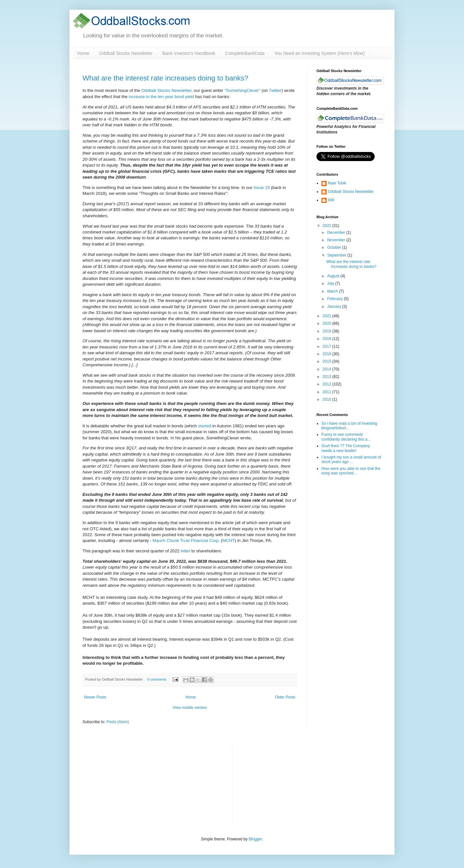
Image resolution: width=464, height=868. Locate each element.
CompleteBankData (245, 53)
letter (185, 551)
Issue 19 (262, 188)
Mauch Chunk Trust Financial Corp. (186, 541)
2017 (328, 346)
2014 (328, 369)
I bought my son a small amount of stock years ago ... (351, 459)
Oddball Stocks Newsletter (126, 53)
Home (83, 53)
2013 (328, 377)
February (335, 299)
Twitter (275, 90)
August (334, 276)
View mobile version (190, 708)
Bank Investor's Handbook (189, 53)
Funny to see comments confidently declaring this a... (346, 437)
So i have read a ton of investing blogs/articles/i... (349, 426)
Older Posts (285, 697)
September (337, 255)
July (331, 283)
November (337, 240)
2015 (328, 361)
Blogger (255, 839)
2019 (328, 331)
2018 (328, 339)
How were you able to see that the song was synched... (351, 471)
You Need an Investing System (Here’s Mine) (320, 53)
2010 (328, 399)
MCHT (228, 541)
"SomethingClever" (243, 90)
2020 (328, 323)
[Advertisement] (286, 785)
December (337, 233)
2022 (328, 226)
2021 (328, 316)
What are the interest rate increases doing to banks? (165, 78)
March (333, 291)
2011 (328, 392)
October (335, 247)
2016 (328, 354)
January (335, 307)
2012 (328, 384)
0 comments (157, 679)
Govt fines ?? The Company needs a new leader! (346, 448)
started (205, 426)
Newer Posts (95, 697)
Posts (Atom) (117, 722)
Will (331, 200)
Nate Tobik (337, 183)
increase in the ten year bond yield (161, 97)
